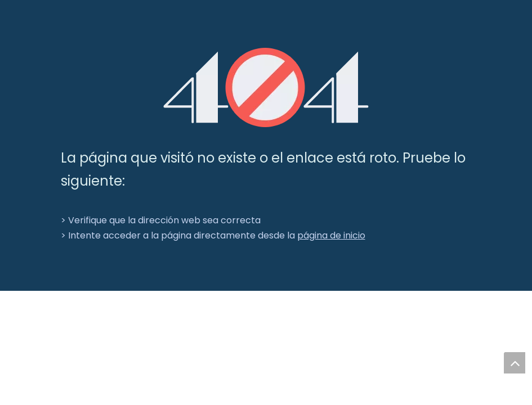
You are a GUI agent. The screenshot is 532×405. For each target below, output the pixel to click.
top (515, 363)
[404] (266, 87)
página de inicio (331, 235)
